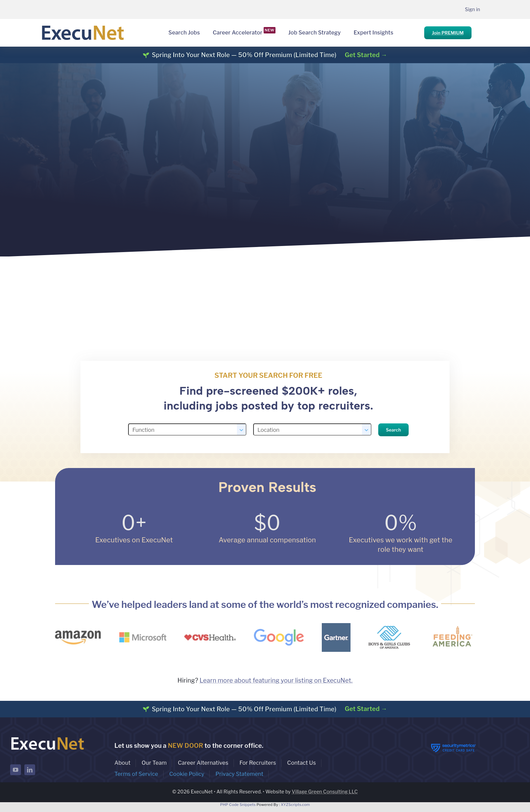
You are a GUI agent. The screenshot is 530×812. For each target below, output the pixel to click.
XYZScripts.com (295, 805)
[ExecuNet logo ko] (47, 737)
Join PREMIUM (448, 33)
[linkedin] (30, 770)
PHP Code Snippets (238, 805)
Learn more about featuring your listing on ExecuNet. (276, 680)
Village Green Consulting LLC (325, 792)
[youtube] (16, 770)
